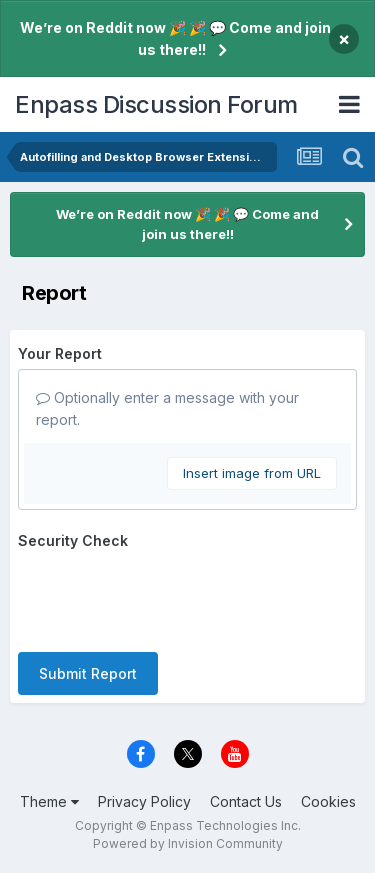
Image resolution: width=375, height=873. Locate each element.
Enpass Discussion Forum (156, 104)
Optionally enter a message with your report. (167, 408)
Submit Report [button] (88, 673)
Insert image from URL (252, 473)
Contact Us (246, 801)
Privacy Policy (144, 801)
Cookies (328, 801)
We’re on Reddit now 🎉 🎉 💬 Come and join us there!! (175, 38)
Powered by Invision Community (188, 843)
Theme (49, 801)
